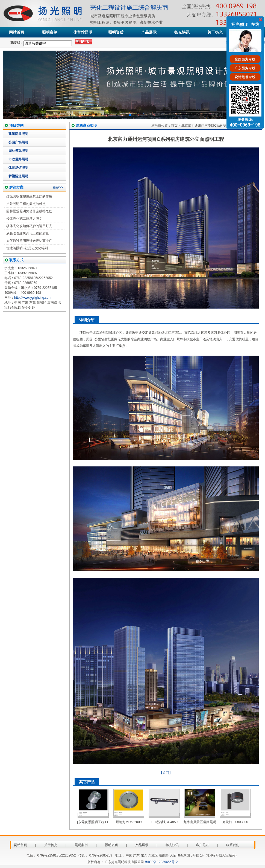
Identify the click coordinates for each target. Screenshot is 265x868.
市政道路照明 (18, 159)
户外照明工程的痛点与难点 (26, 204)
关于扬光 (215, 32)
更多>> (58, 187)
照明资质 (116, 32)
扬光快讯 (182, 32)
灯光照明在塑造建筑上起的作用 (29, 196)
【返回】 (166, 773)
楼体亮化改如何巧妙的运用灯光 (29, 226)
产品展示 (149, 32)
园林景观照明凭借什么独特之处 (29, 211)
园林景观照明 (18, 151)
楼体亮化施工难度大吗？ (24, 219)
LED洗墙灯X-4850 (164, 822)
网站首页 (17, 32)
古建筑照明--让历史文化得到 (27, 248)
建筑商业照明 (18, 134)
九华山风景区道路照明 (200, 822)
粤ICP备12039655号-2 (161, 862)
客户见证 (202, 845)
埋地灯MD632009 (129, 822)
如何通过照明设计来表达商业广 (29, 241)
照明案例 (50, 32)
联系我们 (233, 845)
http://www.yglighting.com (33, 298)
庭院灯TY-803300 (235, 822)
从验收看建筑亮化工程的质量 (28, 233)
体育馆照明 (83, 32)
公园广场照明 (18, 142)
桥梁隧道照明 (18, 176)
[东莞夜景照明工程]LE (93, 822)
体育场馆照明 (18, 168)
